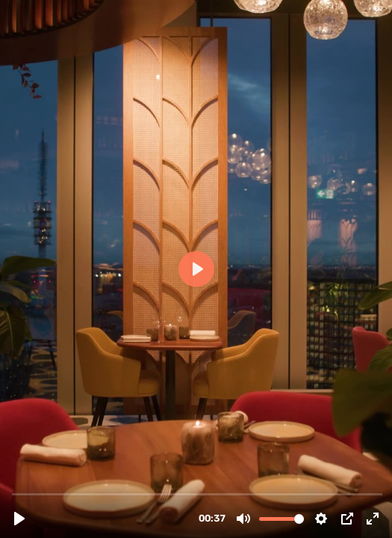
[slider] (197, 494)
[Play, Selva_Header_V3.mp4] (19, 519)
